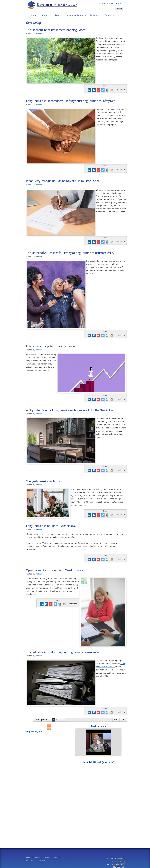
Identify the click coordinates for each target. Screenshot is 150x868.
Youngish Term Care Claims (43, 481)
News (47, 857)
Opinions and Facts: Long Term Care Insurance (55, 570)
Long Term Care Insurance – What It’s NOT (52, 526)
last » (123, 720)
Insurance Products (76, 15)
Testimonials (98, 726)
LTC (63, 857)
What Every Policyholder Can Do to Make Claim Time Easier (62, 181)
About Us (46, 15)
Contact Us (110, 15)
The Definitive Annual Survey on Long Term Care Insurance (62, 652)
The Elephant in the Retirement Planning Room (56, 30)
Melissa (39, 33)
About (37, 857)
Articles (59, 15)
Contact (119, 3)
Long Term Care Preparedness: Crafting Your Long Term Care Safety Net (70, 101)
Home (34, 15)
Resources (95, 15)
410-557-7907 (106, 3)
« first (37, 720)
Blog (55, 857)
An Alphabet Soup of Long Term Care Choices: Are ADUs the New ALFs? (70, 410)
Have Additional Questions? (98, 762)
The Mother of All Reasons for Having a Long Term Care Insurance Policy (70, 253)
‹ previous (44, 720)
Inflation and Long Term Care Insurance (50, 346)
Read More (98, 742)
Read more (121, 90)
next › (116, 720)
